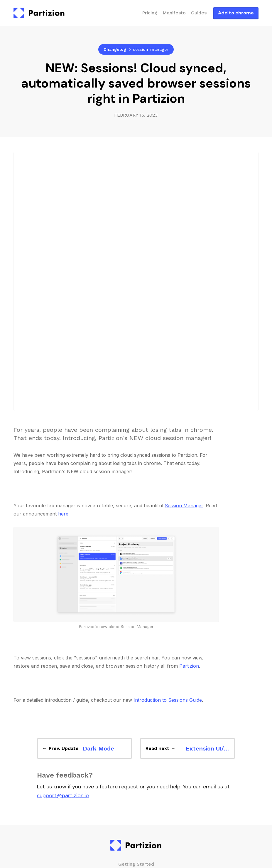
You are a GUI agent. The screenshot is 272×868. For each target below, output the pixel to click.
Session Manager (184, 305)
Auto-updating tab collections (129, 809)
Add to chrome (236, 13)
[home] (39, 13)
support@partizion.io (63, 595)
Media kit (136, 768)
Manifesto (174, 13)
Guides (199, 13)
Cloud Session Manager (136, 797)
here (63, 313)
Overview (136, 676)
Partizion (189, 466)
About (136, 755)
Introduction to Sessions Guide (168, 500)
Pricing (150, 13)
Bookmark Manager (136, 784)
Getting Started (136, 663)
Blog (136, 717)
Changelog (115, 49)
